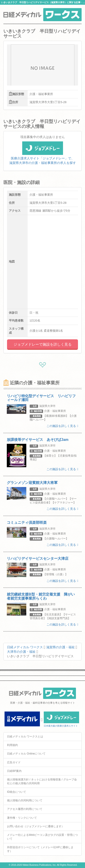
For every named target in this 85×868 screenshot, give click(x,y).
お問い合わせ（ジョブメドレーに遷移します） (36, 826)
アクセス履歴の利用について (25, 809)
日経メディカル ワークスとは (25, 737)
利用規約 (12, 745)
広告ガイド (14, 762)
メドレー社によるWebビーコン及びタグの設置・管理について (42, 837)
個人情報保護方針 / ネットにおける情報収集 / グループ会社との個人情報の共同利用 (42, 781)
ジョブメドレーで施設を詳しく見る (43, 344)
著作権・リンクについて (22, 818)
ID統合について (17, 792)
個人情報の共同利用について (25, 800)
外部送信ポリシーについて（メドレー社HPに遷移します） (40, 849)
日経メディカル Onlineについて (26, 754)
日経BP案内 (14, 771)
